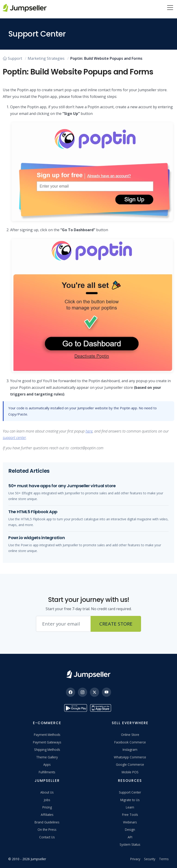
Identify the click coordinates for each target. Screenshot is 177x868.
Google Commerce (130, 764)
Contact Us (47, 837)
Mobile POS (130, 772)
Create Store (116, 624)
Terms (164, 859)
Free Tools (130, 815)
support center (14, 438)
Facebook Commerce (130, 742)
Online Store (130, 735)
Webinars (130, 822)
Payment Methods (47, 735)
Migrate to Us (130, 800)
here (89, 431)
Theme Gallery (47, 757)
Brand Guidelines (47, 822)
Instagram (130, 750)
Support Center (130, 792)
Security (150, 859)
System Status (130, 844)
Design (130, 830)
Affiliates (47, 815)
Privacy (135, 859)
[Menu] (170, 8)
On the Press (47, 830)
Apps (47, 764)
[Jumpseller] (88, 674)
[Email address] (63, 624)
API (130, 837)
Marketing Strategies (46, 58)
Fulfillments (47, 772)
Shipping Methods (47, 750)
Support (12, 58)
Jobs (47, 800)
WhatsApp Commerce (130, 757)
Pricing (47, 807)
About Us (47, 792)
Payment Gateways (47, 742)
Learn (130, 807)
